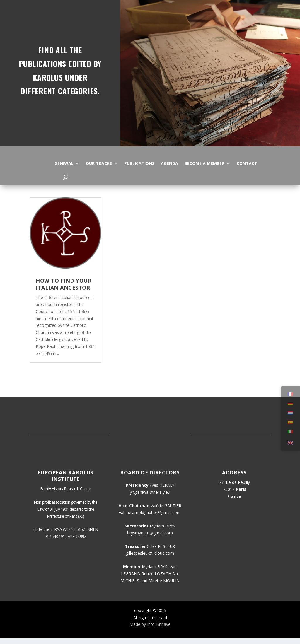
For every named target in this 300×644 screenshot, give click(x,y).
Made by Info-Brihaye (150, 630)
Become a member (204, 163)
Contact (247, 163)
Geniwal (64, 163)
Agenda (169, 163)
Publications (139, 163)
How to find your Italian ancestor (64, 290)
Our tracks (99, 163)
